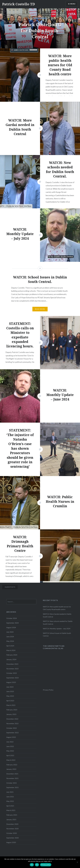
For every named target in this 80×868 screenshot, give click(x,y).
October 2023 (12, 673)
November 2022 (12, 723)
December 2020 (12, 824)
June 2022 (10, 746)
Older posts (10, 587)
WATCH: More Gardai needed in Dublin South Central (57, 615)
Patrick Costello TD (19, 4)
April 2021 (10, 806)
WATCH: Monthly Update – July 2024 (57, 629)
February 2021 (12, 815)
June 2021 (10, 797)
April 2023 (10, 701)
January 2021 (11, 819)
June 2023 (10, 691)
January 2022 (11, 769)
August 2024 (11, 627)
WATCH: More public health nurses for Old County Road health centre (57, 608)
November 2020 (12, 829)
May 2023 (10, 696)
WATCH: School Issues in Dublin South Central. (57, 635)
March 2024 (11, 650)
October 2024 (12, 618)
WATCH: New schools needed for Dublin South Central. (58, 623)
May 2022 (10, 751)
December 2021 (12, 774)
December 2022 (12, 719)
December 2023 (12, 664)
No (37, 865)
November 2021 (12, 778)
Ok (32, 865)
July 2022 (10, 742)
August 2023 (11, 682)
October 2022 (12, 728)
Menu (73, 4)
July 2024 (10, 632)
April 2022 (10, 755)
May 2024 (10, 641)
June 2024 (10, 637)
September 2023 (12, 678)
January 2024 (11, 659)
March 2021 (11, 810)
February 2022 (12, 765)
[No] (77, 862)
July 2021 (10, 792)
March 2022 (11, 760)
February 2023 (12, 710)
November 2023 (12, 669)
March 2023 (11, 705)
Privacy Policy (48, 690)
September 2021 (12, 787)
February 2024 (12, 655)
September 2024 (12, 623)
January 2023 (11, 714)
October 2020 (12, 833)
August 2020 (11, 842)
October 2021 (12, 783)
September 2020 (12, 838)
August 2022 (11, 737)
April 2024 (10, 646)
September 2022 (12, 733)
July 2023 (10, 687)
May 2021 (10, 801)
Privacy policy (46, 865)
